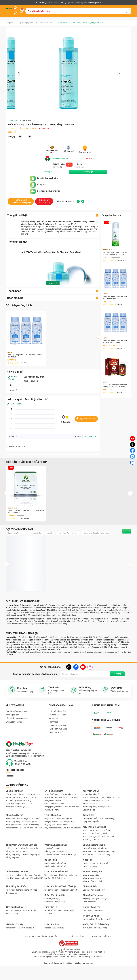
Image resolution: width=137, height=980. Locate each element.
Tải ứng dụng (40, 3)
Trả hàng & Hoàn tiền (57, 718)
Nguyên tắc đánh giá (86, 417)
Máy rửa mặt (50, 836)
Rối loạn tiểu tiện (51, 907)
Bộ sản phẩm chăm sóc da (55, 880)
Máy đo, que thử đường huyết (95, 851)
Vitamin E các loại (68, 872)
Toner (34, 815)
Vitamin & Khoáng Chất (55, 862)
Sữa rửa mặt (11, 811)
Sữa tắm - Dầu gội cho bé (93, 815)
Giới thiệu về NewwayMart (17, 715)
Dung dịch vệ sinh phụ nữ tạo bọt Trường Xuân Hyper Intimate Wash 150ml (115, 252)
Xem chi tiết (53, 281)
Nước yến (10, 907)
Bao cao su (88, 928)
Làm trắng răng (103, 872)
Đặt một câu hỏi (13, 376)
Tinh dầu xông (12, 931)
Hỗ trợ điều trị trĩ (36, 895)
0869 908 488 (26, 781)
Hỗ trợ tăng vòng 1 (14, 872)
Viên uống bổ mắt (98, 907)
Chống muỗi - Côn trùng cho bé (96, 818)
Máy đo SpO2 (89, 847)
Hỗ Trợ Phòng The (92, 924)
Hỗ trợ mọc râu (51, 815)
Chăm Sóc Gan (52, 942)
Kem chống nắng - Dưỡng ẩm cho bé (98, 824)
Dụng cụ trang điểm (91, 839)
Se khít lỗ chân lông (31, 842)
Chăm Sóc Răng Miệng (94, 862)
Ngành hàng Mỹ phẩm (28, 20)
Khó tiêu (9, 895)
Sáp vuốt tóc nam (52, 811)
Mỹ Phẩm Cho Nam (54, 808)
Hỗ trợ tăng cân (12, 875)
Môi (101, 836)
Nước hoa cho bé (90, 821)
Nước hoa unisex (90, 883)
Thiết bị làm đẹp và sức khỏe (74, 532)
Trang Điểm (88, 832)
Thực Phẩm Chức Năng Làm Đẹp (22, 862)
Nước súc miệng (90, 866)
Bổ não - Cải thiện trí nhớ (55, 895)
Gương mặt (88, 836)
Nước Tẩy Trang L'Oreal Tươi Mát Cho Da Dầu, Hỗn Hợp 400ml (24, 354)
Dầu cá (86, 907)
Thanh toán (54, 725)
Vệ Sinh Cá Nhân (91, 933)
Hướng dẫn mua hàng (58, 732)
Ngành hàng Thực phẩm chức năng (22, 536)
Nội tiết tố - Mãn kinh (53, 928)
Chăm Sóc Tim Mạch (93, 912)
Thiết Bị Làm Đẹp (53, 832)
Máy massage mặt (65, 836)
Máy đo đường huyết (92, 854)
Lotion (30, 821)
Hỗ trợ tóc (10, 869)
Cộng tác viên (26, 3)
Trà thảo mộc (11, 910)
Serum (9, 815)
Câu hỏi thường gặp (30, 126)
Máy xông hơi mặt (67, 839)
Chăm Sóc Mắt (90, 904)
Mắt (96, 836)
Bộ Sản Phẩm (51, 877)
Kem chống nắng (13, 839)
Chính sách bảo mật (14, 725)
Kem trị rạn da (12, 945)
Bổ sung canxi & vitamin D (55, 869)
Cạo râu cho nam (52, 827)
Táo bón (38, 892)
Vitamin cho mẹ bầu (91, 892)
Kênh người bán (12, 3)
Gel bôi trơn (99, 928)
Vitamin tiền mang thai (92, 898)
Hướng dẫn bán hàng (58, 729)
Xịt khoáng (18, 815)
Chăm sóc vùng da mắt (15, 821)
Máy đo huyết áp (103, 847)
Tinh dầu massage (14, 928)
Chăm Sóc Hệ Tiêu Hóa (17, 889)
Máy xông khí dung (91, 857)
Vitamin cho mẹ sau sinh (93, 895)
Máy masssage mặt (53, 845)
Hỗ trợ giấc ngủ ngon (68, 892)
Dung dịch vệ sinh (103, 936)
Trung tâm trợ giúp (56, 736)
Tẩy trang (22, 811)
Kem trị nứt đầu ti (27, 945)
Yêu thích (62, 199)
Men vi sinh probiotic (14, 892)
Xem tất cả (122, 532)
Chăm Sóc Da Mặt (49, 20)
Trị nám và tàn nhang (22, 818)
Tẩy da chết (11, 836)
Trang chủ (10, 20)
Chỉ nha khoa (104, 866)
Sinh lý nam (68, 928)
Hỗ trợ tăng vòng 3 (31, 872)
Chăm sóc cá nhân (38, 532)
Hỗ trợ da (34, 866)
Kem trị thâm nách (14, 842)
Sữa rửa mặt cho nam (68, 815)
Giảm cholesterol (90, 919)
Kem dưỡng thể (24, 836)
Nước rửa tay (88, 936)
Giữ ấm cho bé (89, 827)
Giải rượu (60, 945)
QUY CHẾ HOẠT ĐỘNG (75, 953)
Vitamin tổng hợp (52, 866)
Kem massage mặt (30, 839)
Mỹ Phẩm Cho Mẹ (14, 942)
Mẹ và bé (54, 532)
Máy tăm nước (89, 872)
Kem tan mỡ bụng (13, 845)
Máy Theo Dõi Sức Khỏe (94, 844)
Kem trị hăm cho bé (91, 811)
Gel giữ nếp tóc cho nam (54, 821)
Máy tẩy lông (50, 842)
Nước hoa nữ (103, 880)
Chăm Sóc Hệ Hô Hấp (55, 912)
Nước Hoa (88, 877)
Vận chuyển (54, 722)
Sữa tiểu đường (101, 945)
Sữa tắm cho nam (68, 811)
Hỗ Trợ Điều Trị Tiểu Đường (96, 942)
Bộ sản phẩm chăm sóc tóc (56, 883)
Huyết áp (87, 916)
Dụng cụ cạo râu (51, 839)
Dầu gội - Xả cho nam (53, 818)
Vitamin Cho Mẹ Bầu (93, 889)
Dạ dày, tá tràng (21, 895)
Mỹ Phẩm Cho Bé (91, 808)
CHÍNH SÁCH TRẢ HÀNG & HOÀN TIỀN (41, 953)
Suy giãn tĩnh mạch (100, 916)
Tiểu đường (88, 945)
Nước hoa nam (89, 880)
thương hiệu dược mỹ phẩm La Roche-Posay (40, 224)
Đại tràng (29, 892)
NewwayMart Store (57, 156)
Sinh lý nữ (48, 931)
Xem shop (88, 170)
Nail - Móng (109, 836)
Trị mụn (27, 815)
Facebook (10, 793)
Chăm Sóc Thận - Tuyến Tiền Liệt (60, 904)
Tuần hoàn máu (51, 892)
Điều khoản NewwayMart (16, 722)
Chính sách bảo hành (57, 715)
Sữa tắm (39, 845)
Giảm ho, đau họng (52, 916)
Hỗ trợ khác (21, 869)
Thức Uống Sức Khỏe (16, 904)
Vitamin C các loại (52, 872)
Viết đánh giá (15, 402)
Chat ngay (49, 170)
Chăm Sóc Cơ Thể (14, 832)
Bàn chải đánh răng (106, 869)
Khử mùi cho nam (72, 824)
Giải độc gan (50, 945)
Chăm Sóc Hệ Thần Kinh (56, 889)
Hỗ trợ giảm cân (22, 866)
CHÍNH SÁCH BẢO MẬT (102, 953)
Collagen (9, 866)
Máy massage (108, 854)
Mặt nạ (9, 818)
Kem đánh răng (89, 869)
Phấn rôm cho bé (112, 815)
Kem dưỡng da (34, 811)
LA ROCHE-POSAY (24, 118)
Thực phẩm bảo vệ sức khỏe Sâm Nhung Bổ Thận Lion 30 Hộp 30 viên (115, 385)
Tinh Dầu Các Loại (15, 924)
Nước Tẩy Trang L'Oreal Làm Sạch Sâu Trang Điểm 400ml (115, 296)
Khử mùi (35, 836)
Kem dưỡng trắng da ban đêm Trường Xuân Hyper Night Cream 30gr (25, 510)
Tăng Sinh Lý (51, 924)
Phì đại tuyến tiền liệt (68, 907)
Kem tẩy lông (28, 845)
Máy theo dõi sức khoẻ (72, 845)
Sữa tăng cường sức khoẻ (26, 907)
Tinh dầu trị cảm (30, 928)
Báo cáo (89, 156)
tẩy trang (67, 222)
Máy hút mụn (62, 842)
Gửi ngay (116, 678)
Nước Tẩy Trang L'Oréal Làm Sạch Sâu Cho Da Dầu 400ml (115, 341)
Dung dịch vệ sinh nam (54, 824)
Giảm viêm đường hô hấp (55, 919)
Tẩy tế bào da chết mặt (15, 824)
